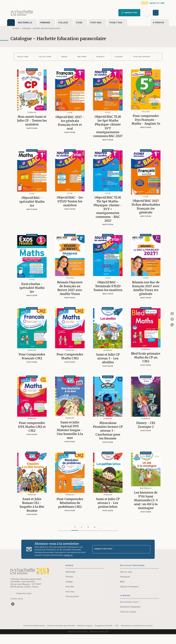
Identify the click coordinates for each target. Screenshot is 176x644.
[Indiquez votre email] (118, 549)
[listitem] (24, 3)
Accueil (16, 28)
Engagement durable (104, 626)
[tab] (11, 23)
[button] (129, 13)
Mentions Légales (85, 626)
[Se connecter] (159, 13)
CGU (117, 626)
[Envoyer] (147, 549)
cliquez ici (68, 555)
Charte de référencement (34, 626)
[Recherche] (147, 13)
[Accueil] (22, 13)
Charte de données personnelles (61, 626)
